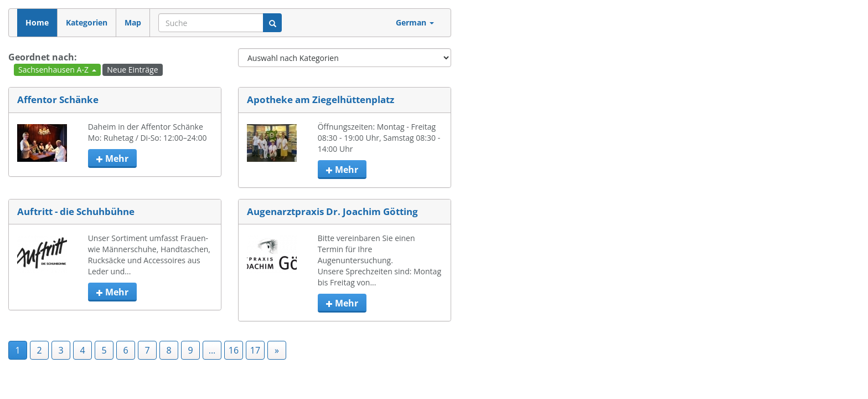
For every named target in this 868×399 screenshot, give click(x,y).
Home (37, 22)
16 (234, 350)
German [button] (415, 22)
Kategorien (87, 22)
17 (255, 350)
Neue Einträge (132, 70)
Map (133, 22)
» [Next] (277, 350)
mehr (112, 158)
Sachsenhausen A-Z (57, 70)
